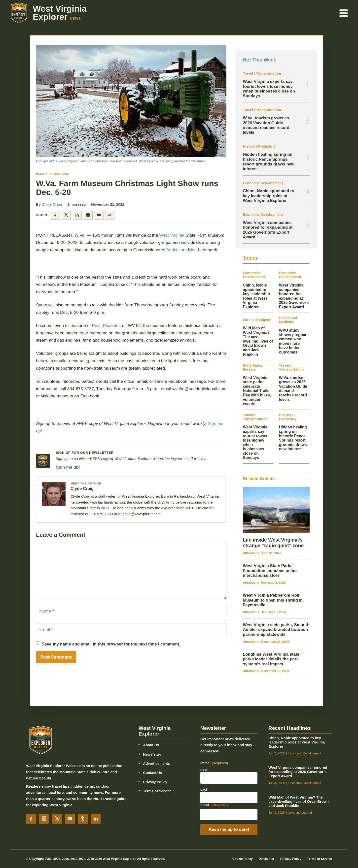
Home (40, 174)
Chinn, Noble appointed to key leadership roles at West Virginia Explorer (268, 196)
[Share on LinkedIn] (77, 215)
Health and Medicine (288, 320)
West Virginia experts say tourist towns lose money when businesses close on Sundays (269, 89)
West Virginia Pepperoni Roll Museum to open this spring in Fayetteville (273, 600)
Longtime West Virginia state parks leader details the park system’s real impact (271, 659)
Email (214, 805)
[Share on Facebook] (55, 215)
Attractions (59, 174)
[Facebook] (31, 819)
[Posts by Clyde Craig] (54, 494)
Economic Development (263, 183)
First (204, 770)
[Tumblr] (83, 819)
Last (204, 789)
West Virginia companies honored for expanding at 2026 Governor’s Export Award (268, 230)
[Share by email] (99, 215)
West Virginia (172, 235)
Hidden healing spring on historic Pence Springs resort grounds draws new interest (269, 162)
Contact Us (152, 773)
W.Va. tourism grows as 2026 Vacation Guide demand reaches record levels (266, 125)
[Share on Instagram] (88, 215)
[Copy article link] (110, 215)
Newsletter (152, 754)
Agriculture (177, 250)
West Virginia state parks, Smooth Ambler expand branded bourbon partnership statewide (276, 630)
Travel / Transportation (262, 74)
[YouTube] (70, 819)
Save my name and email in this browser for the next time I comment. (111, 644)
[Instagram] (44, 819)
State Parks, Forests (253, 368)
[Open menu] (344, 13)
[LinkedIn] (96, 819)
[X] (57, 819)
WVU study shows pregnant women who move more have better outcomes (294, 341)
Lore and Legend (257, 320)
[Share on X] (66, 215)
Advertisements (156, 764)
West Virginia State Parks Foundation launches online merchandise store (270, 571)
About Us (151, 745)
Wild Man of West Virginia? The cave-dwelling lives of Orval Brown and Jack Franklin (258, 341)
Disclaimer (267, 859)
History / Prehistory (259, 146)
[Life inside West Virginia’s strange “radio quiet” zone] (276, 510)
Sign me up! (68, 467)
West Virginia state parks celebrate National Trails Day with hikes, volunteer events (257, 391)
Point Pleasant (106, 325)
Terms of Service (157, 791)
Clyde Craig (52, 204)
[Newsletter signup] (43, 461)
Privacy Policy (155, 782)
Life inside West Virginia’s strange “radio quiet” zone (273, 543)
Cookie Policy (243, 859)
